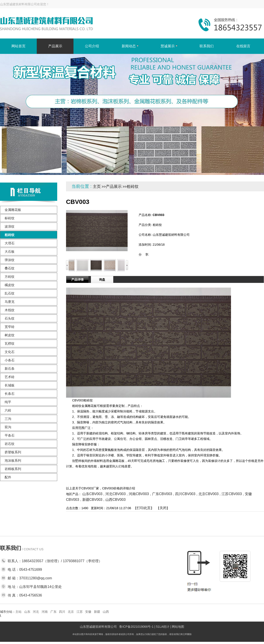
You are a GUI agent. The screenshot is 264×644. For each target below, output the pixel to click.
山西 (106, 612)
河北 (36, 612)
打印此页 (144, 508)
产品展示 (114, 187)
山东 (27, 612)
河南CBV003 (139, 494)
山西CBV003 (115, 500)
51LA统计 (163, 627)
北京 (71, 612)
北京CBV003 (209, 494)
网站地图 (178, 627)
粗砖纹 (133, 187)
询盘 (102, 280)
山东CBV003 (92, 494)
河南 (45, 612)
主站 (18, 612)
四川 (62, 612)
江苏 (80, 612)
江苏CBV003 (232, 494)
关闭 (163, 508)
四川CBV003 (185, 494)
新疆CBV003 (92, 500)
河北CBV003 (115, 494)
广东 (53, 612)
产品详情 (77, 280)
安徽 (88, 612)
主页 (97, 187)
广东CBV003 (162, 494)
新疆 (97, 612)
